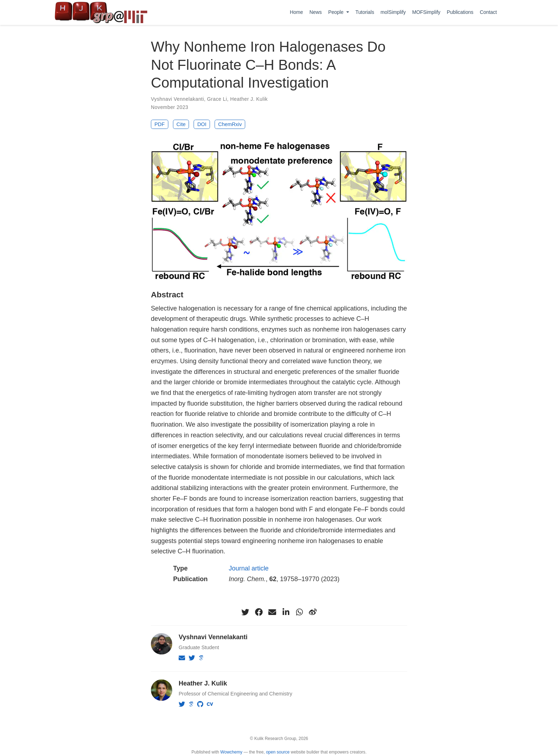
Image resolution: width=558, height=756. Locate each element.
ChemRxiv (230, 124)
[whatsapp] (299, 612)
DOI (202, 124)
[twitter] (245, 612)
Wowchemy (231, 752)
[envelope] (272, 612)
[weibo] (313, 612)
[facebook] (259, 612)
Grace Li (217, 99)
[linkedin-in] (286, 612)
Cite (181, 124)
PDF (160, 124)
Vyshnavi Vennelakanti (177, 99)
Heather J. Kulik (249, 99)
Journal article (249, 568)
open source (278, 752)
